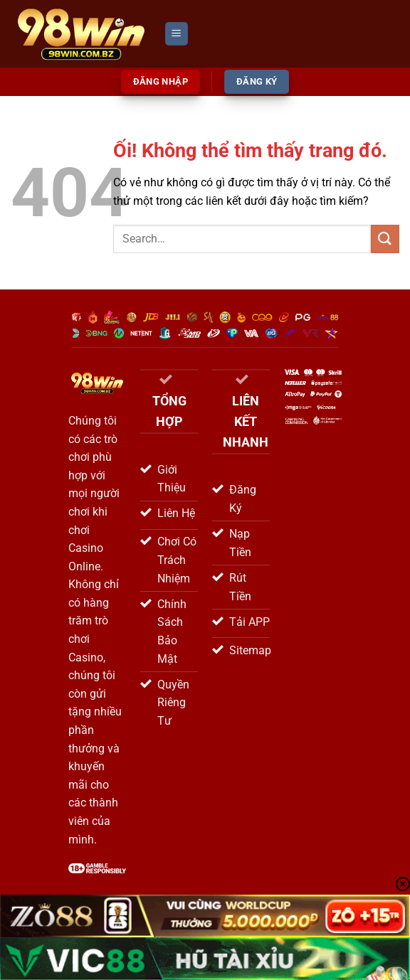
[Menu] (177, 34)
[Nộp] (385, 239)
